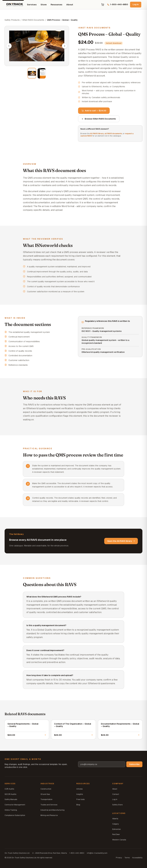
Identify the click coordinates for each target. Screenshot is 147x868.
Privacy (119, 858)
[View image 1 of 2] (32, 73)
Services (32, 5)
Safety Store (117, 805)
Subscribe (134, 764)
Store (44, 5)
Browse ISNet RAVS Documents (99, 119)
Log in (136, 4)
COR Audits (9, 789)
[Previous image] (9, 46)
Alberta (115, 819)
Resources (56, 5)
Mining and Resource (49, 815)
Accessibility (137, 858)
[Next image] (65, 46)
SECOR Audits (10, 794)
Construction (46, 789)
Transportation (46, 799)
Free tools (80, 799)
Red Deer (116, 834)
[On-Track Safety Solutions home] (15, 5)
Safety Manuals (11, 799)
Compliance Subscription (15, 815)
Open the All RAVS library (121, 541)
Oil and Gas (45, 794)
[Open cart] (103, 5)
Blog (78, 805)
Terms (127, 858)
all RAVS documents (113, 134)
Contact (116, 794)
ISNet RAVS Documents (33, 20)
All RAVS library (97, 134)
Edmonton (116, 829)
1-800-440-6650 (77, 853)
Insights (80, 794)
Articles (79, 789)
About (70, 5)
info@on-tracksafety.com (97, 853)
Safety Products (12, 20)
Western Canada (119, 840)
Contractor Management (15, 805)
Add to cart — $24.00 (94, 111)
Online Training (11, 810)
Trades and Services (49, 805)
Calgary (115, 824)
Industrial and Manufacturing (52, 810)
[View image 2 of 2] (42, 73)
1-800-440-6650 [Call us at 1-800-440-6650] (118, 4)
